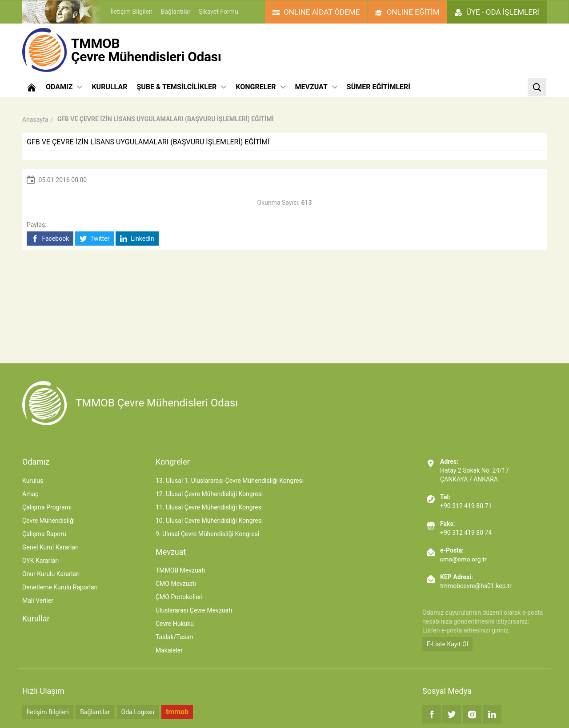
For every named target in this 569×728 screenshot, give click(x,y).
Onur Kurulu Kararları (51, 574)
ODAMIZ (64, 87)
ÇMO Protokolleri (179, 597)
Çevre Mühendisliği (48, 521)
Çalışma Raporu (44, 534)
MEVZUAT (316, 87)
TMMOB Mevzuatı (180, 570)
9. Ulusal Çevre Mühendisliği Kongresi (207, 534)
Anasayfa (35, 119)
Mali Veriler (38, 601)
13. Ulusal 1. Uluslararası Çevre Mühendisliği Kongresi (230, 481)
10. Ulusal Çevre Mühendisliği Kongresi (209, 521)
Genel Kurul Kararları (50, 547)
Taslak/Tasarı (174, 637)
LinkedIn (137, 239)
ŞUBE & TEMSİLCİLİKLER (181, 87)
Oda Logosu (138, 712)
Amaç (30, 494)
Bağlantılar (176, 12)
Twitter (94, 239)
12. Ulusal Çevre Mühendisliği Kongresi (209, 494)
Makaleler (169, 650)
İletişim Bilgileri (131, 12)
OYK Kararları (40, 561)
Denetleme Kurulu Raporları (60, 587)
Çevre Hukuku (175, 624)
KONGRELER (260, 87)
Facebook (50, 239)
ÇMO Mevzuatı (176, 584)
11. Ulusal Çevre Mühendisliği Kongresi (209, 507)
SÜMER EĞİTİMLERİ (379, 87)
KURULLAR (109, 87)
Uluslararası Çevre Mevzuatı (194, 610)
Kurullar (36, 619)
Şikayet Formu (218, 12)
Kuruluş (33, 481)
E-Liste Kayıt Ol (447, 644)
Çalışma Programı (47, 507)
